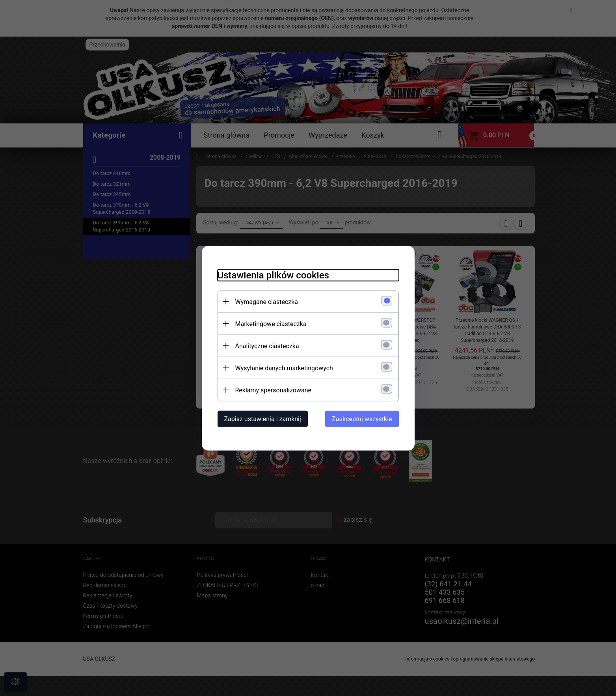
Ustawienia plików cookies (273, 275)
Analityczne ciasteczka (267, 346)
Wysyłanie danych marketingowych (284, 368)
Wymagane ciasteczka (267, 301)
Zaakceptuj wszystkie (362, 419)
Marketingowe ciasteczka (271, 324)
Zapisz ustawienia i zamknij (263, 419)
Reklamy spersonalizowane (273, 390)
